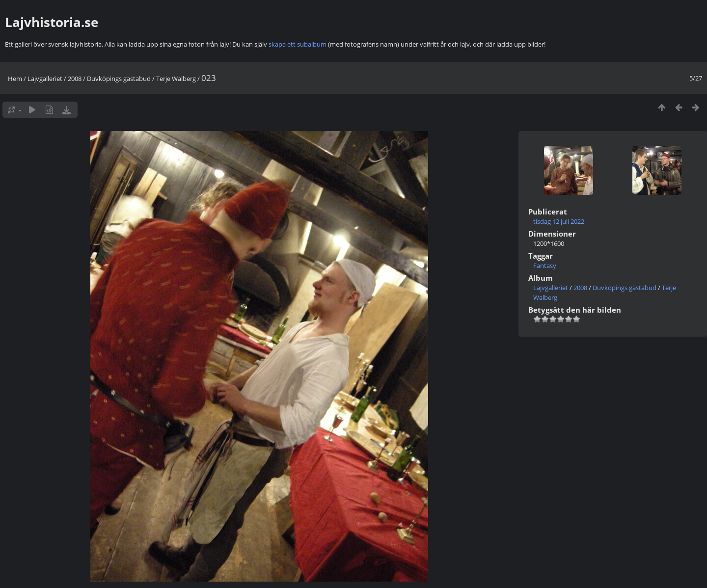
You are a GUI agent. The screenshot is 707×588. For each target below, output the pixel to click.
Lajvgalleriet (45, 79)
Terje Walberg (176, 79)
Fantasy (545, 266)
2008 (75, 79)
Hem (15, 79)
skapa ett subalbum (298, 44)
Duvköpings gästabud (119, 79)
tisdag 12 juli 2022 (559, 221)
